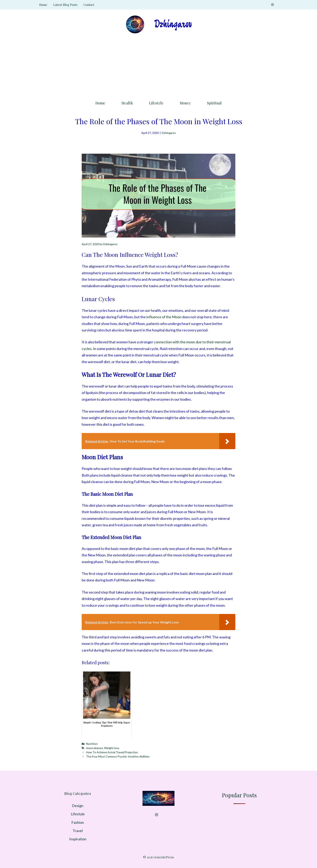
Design (78, 806)
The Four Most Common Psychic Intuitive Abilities (118, 756)
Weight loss (112, 748)
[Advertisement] (158, 66)
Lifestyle (156, 103)
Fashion (78, 822)
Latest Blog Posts (65, 5)
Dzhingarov (169, 133)
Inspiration (78, 839)
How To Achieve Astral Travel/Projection (112, 752)
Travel (78, 831)
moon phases (95, 748)
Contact (89, 5)
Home (43, 5)
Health (127, 103)
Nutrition (92, 744)
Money (185, 103)
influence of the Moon (164, 317)
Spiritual (214, 103)
